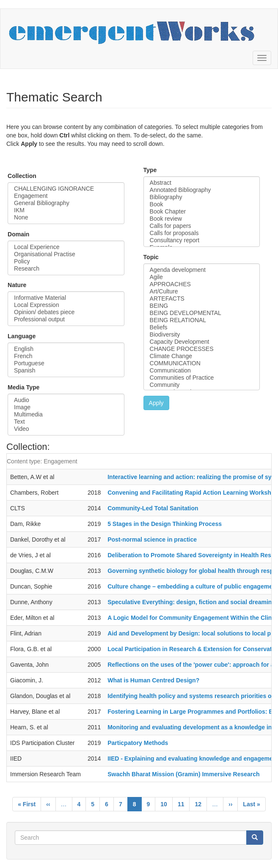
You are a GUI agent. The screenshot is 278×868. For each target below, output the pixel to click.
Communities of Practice (202, 378)
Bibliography (202, 197)
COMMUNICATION (202, 363)
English (66, 349)
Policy (66, 261)
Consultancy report (202, 240)
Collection (22, 176)
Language (22, 336)
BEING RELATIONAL (202, 320)
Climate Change (202, 356)
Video (66, 429)
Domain (18, 234)
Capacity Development (202, 342)
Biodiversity (202, 335)
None (66, 218)
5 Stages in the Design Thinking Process (165, 524)
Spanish (66, 371)
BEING (202, 306)
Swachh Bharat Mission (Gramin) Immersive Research (183, 774)
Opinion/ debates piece (66, 312)
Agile (202, 277)
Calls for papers (202, 226)
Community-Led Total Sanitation (153, 508)
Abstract (202, 183)
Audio (66, 400)
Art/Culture (202, 292)
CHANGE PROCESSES (202, 349)
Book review (202, 219)
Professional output (66, 319)
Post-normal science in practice (152, 539)
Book (202, 204)
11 (184, 804)
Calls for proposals (202, 233)
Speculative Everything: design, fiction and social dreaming (191, 602)
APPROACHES (202, 284)
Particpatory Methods (138, 743)
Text (66, 422)
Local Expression (66, 305)
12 (201, 804)
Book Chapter (202, 212)
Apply (156, 403)
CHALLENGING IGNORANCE (66, 189)
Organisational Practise (66, 254)
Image (66, 407)
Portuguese (66, 363)
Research (66, 269)
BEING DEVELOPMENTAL (202, 313)
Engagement (66, 196)
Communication (202, 371)
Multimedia (66, 415)
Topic (151, 257)
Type (150, 170)
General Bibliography (66, 203)
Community (202, 385)
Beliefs (202, 327)
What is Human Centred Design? (153, 680)
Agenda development (202, 270)
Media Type (23, 387)
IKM (66, 210)
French (66, 356)
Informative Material (66, 298)
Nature (17, 285)
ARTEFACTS (202, 299)
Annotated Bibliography (202, 190)
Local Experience (66, 247)
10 (167, 804)
